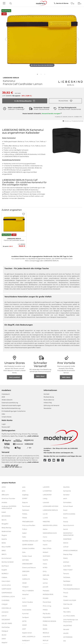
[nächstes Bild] (78, 39)
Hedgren (25, 587)
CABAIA (4, 577)
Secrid (65, 529)
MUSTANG (46, 556)
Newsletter (48, 408)
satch (65, 498)
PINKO (45, 610)
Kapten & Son (27, 633)
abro (3, 491)
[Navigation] (4, 3)
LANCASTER (47, 495)
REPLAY (46, 640)
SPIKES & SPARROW (70, 550)
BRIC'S (4, 554)
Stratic (65, 558)
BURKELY (5, 574)
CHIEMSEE (6, 600)
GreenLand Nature (29, 568)
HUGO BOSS (27, 610)
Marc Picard (47, 541)
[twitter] (50, 460)
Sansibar (66, 495)
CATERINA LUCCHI (8, 596)
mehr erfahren (33, 436)
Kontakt (46, 394)
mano (45, 537)
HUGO (24, 606)
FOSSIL (25, 514)
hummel (25, 614)
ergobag (25, 495)
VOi (65, 641)
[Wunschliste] (72, 3)
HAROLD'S (26, 579)
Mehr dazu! (40, 376)
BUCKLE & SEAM (8, 562)
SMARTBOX (67, 539)
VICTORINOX (68, 637)
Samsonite (67, 491)
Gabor (24, 533)
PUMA (45, 625)
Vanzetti (66, 629)
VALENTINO (68, 625)
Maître (45, 529)
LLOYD (45, 518)
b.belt (4, 512)
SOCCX (66, 543)
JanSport (25, 617)
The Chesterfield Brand (71, 589)
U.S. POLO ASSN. (69, 616)
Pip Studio (46, 614)
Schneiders (67, 502)
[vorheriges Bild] (6, 39)
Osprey (45, 579)
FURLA (25, 529)
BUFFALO (5, 566)
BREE (4, 550)
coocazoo (5, 612)
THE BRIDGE (68, 585)
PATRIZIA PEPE (48, 594)
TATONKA (67, 577)
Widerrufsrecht (7, 400)
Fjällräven (26, 510)
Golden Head (27, 556)
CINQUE (5, 604)
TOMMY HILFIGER (70, 600)
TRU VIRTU (67, 612)
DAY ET (4, 616)
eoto (24, 487)
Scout (65, 518)
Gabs (24, 537)
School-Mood (68, 506)
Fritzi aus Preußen (29, 525)
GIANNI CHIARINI (28, 548)
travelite (66, 608)
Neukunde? (6, 427)
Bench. (4, 520)
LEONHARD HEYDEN (50, 506)
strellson (66, 562)
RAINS (45, 629)
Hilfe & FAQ (48, 403)
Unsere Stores (7, 417)
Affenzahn (5, 495)
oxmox (45, 583)
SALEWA (66, 487)
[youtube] (55, 460)
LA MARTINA (47, 491)
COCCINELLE (6, 608)
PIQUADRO (47, 617)
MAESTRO (46, 522)
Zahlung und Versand (51, 405)
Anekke (4, 502)
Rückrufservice (49, 400)
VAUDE (66, 633)
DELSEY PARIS (7, 623)
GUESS (25, 575)
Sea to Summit (69, 525)
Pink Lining (47, 606)
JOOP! (24, 625)
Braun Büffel (6, 547)
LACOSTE (46, 487)
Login (4, 424)
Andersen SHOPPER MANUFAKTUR (9, 507)
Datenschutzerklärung (10, 403)
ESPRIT (25, 498)
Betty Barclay (6, 527)
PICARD (46, 598)
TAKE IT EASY (68, 570)
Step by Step (68, 554)
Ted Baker (67, 581)
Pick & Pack (47, 602)
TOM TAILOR (68, 604)
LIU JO (45, 514)
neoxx (45, 564)
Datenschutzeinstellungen (11, 405)
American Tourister (8, 498)
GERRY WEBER (28, 544)
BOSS (4, 543)
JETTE (24, 621)
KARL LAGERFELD (29, 637)
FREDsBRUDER (28, 522)
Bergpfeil (5, 524)
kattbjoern (26, 640)
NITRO (45, 568)
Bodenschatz (6, 531)
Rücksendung (49, 397)
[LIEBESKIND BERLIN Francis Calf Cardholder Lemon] (14, 224)
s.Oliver (66, 547)
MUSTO (45, 560)
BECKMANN (6, 516)
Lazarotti (46, 502)
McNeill (45, 552)
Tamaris (66, 574)
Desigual (5, 631)
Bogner (4, 535)
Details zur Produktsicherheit (73, 121)
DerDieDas (6, 627)
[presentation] (12, 3)
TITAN (65, 596)
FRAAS (25, 518)
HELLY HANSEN (28, 591)
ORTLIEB (46, 575)
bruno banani (7, 558)
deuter (4, 635)
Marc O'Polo (47, 548)
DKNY (4, 639)
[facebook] (46, 460)
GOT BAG (25, 560)
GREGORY (26, 571)
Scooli (65, 510)
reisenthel (46, 637)
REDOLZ (46, 633)
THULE (66, 593)
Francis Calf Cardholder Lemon (14, 239)
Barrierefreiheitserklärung (11, 408)
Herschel (25, 594)
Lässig (45, 498)
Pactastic (46, 591)
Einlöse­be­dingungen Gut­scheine (14, 411)
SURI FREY (67, 566)
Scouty (66, 522)
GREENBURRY (27, 564)
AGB (3, 397)
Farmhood (26, 506)
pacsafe (45, 587)
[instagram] (59, 460)
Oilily (45, 571)
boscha (4, 539)
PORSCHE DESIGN (49, 621)
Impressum (6, 394)
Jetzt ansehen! (15, 377)
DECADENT (6, 620)
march (45, 544)
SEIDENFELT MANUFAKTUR (68, 534)
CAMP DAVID (6, 589)
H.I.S (24, 598)
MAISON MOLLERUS (50, 525)
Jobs (3, 414)
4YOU (4, 487)
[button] (65, 101)
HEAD (24, 583)
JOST (24, 629)
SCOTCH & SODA (69, 514)
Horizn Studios (27, 602)
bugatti (4, 570)
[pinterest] (64, 460)
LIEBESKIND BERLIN (11, 77)
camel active (6, 585)
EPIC (24, 491)
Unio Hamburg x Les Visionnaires (71, 621)
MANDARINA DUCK (50, 533)
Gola (24, 552)
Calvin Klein (6, 581)
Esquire (25, 502)
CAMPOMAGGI (7, 593)
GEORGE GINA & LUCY (30, 541)
